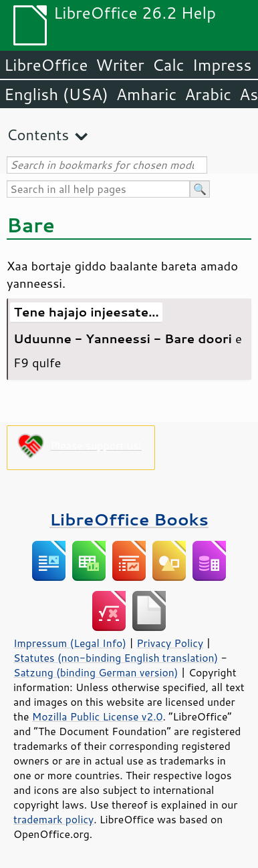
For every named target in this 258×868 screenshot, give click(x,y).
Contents (38, 135)
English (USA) (56, 94)
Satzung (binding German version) (96, 672)
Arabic (208, 94)
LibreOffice (46, 65)
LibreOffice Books (129, 519)
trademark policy (53, 819)
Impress (222, 65)
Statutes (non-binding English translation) (116, 658)
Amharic (146, 94)
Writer (120, 65)
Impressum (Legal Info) (70, 643)
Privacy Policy (170, 643)
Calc (168, 65)
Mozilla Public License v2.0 (98, 716)
